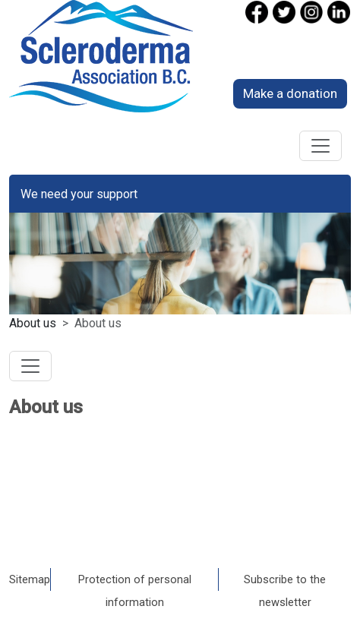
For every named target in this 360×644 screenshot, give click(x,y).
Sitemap (30, 579)
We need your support (79, 194)
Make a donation (290, 93)
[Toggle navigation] (321, 146)
